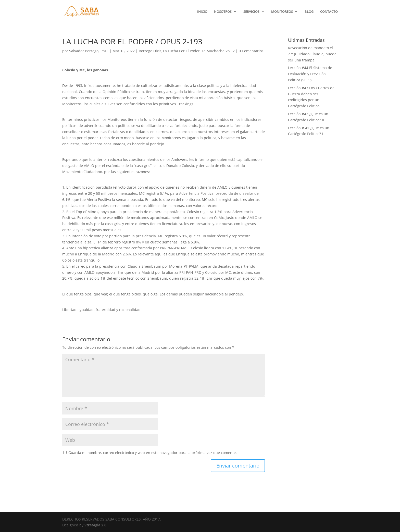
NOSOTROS (223, 12)
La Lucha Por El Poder (181, 51)
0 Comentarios (251, 51)
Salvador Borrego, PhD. (89, 51)
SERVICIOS (251, 12)
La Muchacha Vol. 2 (218, 51)
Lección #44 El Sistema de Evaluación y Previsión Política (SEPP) (310, 74)
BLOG (309, 12)
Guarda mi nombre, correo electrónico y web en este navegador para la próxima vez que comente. (153, 453)
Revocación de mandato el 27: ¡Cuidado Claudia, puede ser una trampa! (312, 54)
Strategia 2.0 (95, 525)
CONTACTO (329, 12)
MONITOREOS (282, 12)
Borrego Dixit (150, 51)
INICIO (202, 12)
